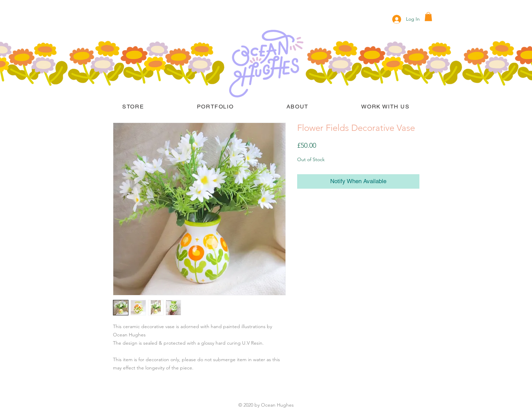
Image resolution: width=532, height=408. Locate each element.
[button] (428, 17)
